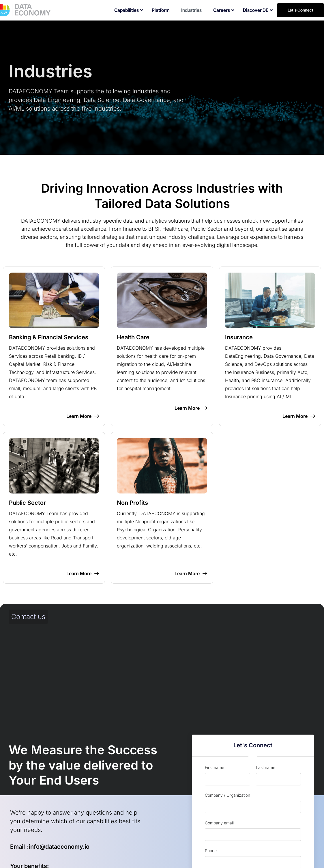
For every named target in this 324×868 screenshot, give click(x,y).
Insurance (239, 337)
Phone (211, 851)
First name (215, 767)
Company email (219, 823)
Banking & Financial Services (49, 337)
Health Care (133, 337)
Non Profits (132, 503)
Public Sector (27, 503)
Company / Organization (227, 795)
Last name (266, 767)
